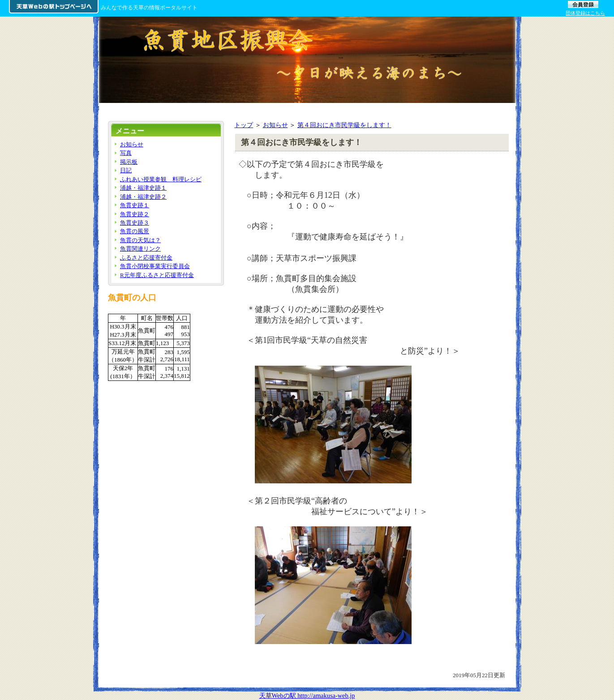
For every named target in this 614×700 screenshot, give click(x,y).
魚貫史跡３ (135, 223)
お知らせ (275, 125)
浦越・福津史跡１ (143, 188)
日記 (126, 170)
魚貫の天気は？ (140, 240)
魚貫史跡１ (135, 205)
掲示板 (129, 162)
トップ (244, 125)
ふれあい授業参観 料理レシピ (161, 179)
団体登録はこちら (585, 13)
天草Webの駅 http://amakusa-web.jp (307, 696)
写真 (126, 153)
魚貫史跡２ (135, 214)
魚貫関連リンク (140, 249)
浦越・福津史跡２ (143, 197)
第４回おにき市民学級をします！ (344, 125)
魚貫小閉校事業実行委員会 (155, 266)
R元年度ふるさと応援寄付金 (157, 275)
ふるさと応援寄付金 (146, 258)
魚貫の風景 (135, 231)
